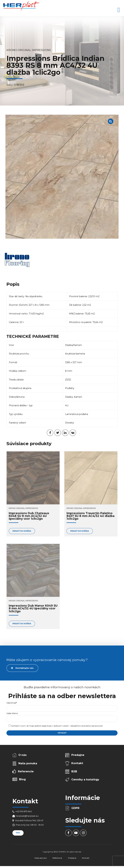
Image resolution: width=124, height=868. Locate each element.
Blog (22, 779)
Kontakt (77, 763)
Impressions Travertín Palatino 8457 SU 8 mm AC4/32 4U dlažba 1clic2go (90, 516)
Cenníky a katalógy (85, 779)
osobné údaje (40, 726)
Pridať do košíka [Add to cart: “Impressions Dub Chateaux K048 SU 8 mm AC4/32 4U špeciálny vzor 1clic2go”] (22, 531)
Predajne (78, 755)
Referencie (26, 771)
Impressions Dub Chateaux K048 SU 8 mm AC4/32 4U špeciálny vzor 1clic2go (29, 516)
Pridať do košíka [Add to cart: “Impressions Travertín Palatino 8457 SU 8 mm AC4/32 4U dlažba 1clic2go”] (80, 531)
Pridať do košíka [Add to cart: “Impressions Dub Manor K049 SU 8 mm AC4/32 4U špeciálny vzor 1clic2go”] (22, 624)
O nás (23, 755)
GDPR (75, 808)
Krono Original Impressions (29, 50)
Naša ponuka (28, 763)
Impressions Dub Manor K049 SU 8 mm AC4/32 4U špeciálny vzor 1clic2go (33, 608)
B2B (74, 771)
